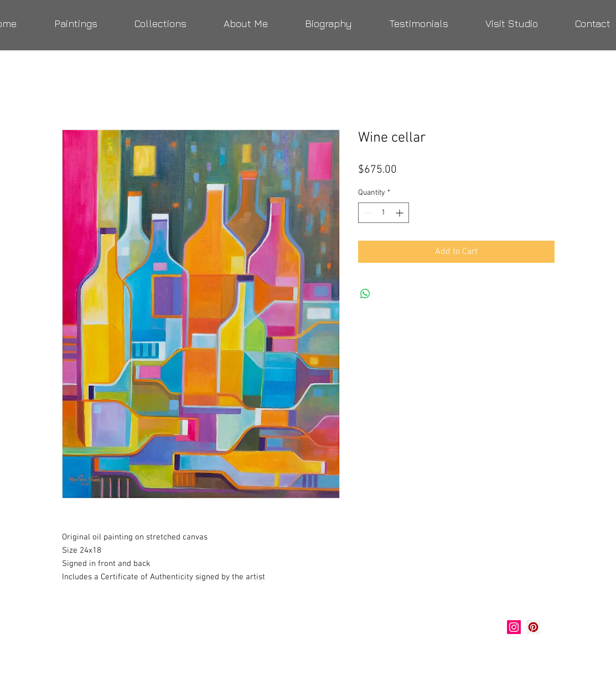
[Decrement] (367, 213)
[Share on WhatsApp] (365, 294)
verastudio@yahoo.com (121, 655)
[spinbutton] (384, 213)
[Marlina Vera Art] (533, 627)
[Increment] (400, 213)
